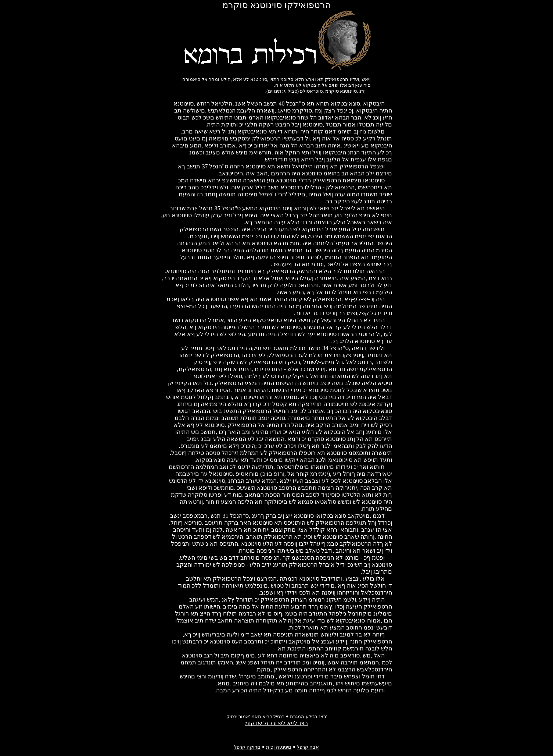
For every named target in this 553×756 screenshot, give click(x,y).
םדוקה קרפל (247, 747)
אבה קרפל (308, 747)
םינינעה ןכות (279, 747)
